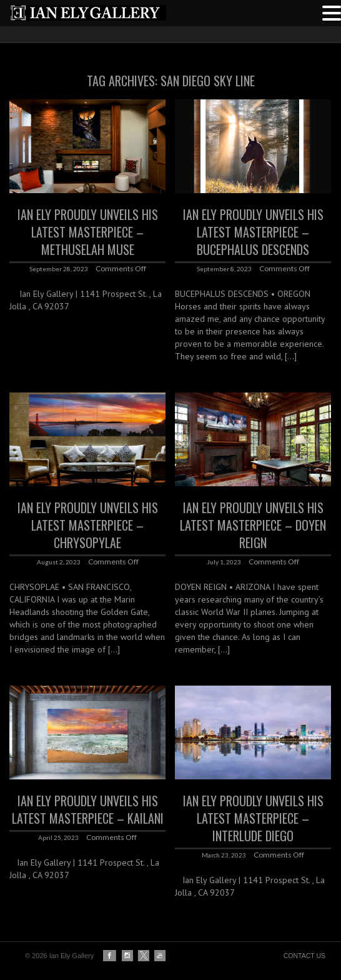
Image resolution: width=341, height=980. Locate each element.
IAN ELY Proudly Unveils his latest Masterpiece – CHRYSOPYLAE (88, 525)
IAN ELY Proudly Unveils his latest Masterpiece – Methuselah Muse (88, 232)
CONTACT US (304, 956)
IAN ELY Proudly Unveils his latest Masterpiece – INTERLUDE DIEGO (253, 818)
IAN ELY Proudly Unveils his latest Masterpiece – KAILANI (88, 809)
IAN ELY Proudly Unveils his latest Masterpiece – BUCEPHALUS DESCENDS (253, 232)
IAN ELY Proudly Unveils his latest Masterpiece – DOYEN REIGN (253, 525)
